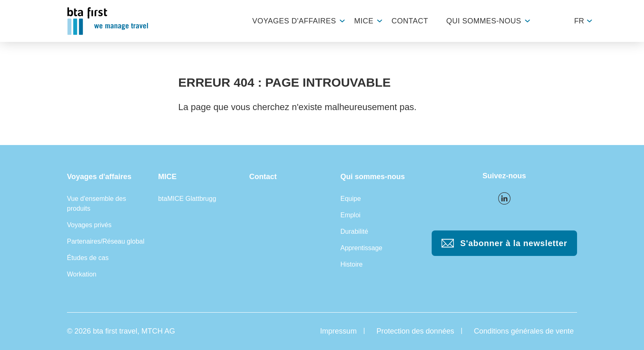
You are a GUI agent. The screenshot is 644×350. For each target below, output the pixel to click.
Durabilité (354, 231)
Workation (82, 274)
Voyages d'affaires (294, 21)
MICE (364, 21)
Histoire (352, 264)
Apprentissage (361, 248)
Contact (410, 21)
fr (579, 21)
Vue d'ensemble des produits (97, 204)
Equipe (351, 199)
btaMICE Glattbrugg (187, 199)
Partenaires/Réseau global (106, 241)
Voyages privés (89, 225)
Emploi (351, 215)
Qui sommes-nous (484, 21)
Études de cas (88, 258)
